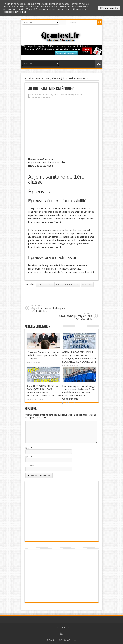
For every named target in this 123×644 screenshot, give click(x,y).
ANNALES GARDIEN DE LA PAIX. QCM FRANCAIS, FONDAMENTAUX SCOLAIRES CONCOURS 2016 (44, 391)
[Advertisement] (62, 127)
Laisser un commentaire (39, 97)
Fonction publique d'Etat (71, 95)
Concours (38, 78)
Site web (30, 465)
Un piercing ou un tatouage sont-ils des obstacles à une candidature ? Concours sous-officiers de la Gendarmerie (79, 392)
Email (28, 457)
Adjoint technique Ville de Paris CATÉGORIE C (70, 316)
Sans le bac (87, 284)
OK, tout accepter (109, 8)
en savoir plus (19, 12)
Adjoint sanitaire (45, 284)
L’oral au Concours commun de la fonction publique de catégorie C (43, 355)
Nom (28, 448)
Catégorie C (51, 78)
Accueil (28, 78)
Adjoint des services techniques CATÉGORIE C (53, 308)
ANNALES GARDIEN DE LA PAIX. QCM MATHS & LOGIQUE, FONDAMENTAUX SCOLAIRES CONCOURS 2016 (79, 357)
